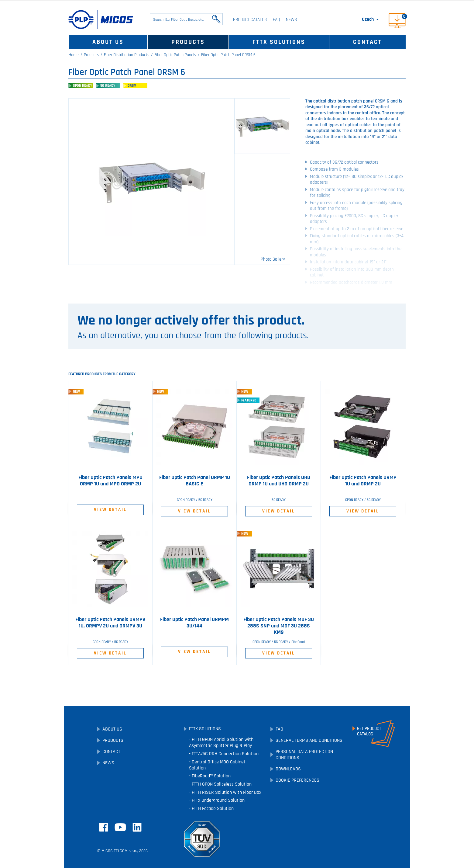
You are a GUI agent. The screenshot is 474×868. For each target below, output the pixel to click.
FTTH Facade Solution (212, 809)
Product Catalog (250, 20)
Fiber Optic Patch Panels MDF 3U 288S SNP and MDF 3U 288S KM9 (279, 626)
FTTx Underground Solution (218, 800)
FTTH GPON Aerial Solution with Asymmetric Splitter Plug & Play (221, 743)
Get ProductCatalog (369, 731)
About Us (108, 42)
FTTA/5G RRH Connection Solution (225, 754)
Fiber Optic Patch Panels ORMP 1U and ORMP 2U (363, 481)
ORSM (132, 86)
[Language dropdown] (371, 19)
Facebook (104, 827)
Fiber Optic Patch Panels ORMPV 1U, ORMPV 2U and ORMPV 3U (110, 623)
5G (108, 86)
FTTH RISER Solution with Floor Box (226, 792)
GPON (82, 86)
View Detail (110, 510)
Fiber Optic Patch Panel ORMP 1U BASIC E (195, 481)
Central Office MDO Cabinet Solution (217, 765)
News (291, 20)
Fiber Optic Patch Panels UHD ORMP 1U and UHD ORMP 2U (279, 481)
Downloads (288, 769)
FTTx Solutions (279, 42)
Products (188, 42)
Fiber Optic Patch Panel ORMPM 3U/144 (194, 623)
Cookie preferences (297, 780)
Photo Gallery (273, 259)
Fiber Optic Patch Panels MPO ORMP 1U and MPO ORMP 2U (110, 481)
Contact (368, 42)
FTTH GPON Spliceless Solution (221, 784)
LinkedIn (137, 827)
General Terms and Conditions (309, 740)
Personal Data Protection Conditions (304, 755)
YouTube (120, 827)
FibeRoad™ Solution (211, 776)
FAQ (276, 20)
